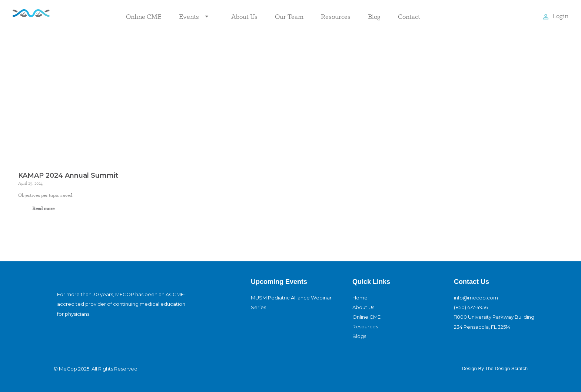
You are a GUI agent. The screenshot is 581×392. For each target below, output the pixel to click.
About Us (244, 16)
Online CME (144, 16)
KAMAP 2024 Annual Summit (68, 175)
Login (560, 16)
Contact (409, 16)
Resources (336, 16)
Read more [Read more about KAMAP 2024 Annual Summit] (43, 209)
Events (196, 17)
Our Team (289, 16)
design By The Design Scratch (495, 368)
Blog (374, 16)
